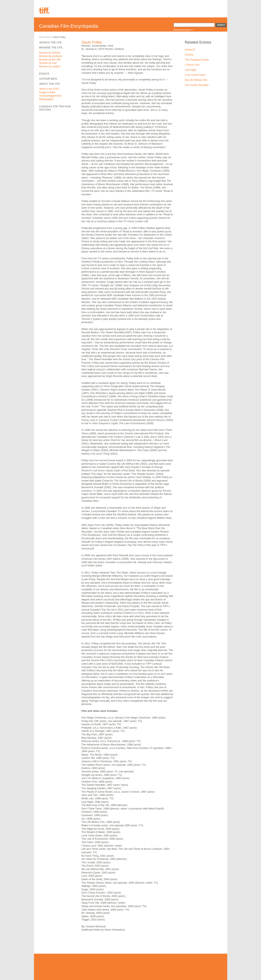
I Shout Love (192, 65)
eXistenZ (190, 50)
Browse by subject (50, 66)
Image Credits (47, 92)
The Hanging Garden (197, 60)
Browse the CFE (51, 48)
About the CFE (50, 84)
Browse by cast (48, 63)
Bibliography (46, 99)
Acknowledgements (50, 96)
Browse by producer (51, 56)
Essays (44, 74)
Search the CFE (50, 42)
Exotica (189, 55)
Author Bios (48, 79)
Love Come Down (195, 75)
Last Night (191, 70)
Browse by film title (50, 59)
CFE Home (45, 37)
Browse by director (50, 53)
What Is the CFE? (49, 89)
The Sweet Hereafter (197, 85)
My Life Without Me (196, 80)
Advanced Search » (184, 30)
